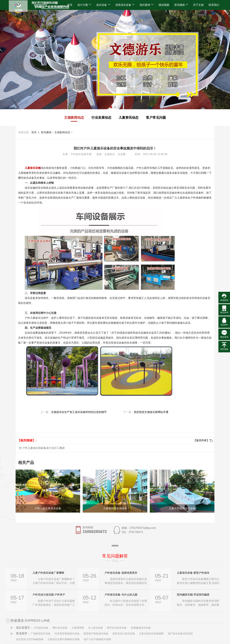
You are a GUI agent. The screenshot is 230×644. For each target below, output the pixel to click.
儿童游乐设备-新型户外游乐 (193, 573)
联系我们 (214, 5)
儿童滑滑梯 (78, 628)
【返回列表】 (201, 440)
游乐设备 (103, 5)
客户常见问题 (156, 118)
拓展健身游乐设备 (141, 628)
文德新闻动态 (74, 118)
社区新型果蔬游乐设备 (67, 633)
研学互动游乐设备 (117, 628)
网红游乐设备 (60, 628)
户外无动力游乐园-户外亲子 (49, 595)
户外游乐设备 (41, 628)
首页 (70, 5)
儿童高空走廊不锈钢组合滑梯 (63, 639)
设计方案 (84, 5)
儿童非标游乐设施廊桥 (151, 633)
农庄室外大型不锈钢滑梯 (30, 639)
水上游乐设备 (95, 628)
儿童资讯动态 (129, 118)
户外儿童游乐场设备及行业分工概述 (44, 448)
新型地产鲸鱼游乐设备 (96, 633)
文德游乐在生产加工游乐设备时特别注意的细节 (79, 412)
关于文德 (198, 5)
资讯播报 (181, 5)
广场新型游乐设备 (41, 633)
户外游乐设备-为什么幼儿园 (121, 595)
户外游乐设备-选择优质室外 (121, 573)
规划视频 (164, 5)
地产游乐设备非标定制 (180, 633)
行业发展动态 (101, 118)
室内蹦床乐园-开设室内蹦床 (193, 595)
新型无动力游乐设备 (124, 633)
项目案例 (146, 5)
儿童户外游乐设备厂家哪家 (48, 573)
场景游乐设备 (125, 5)
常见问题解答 (115, 556)
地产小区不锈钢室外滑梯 (97, 639)
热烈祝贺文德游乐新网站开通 (151, 412)
